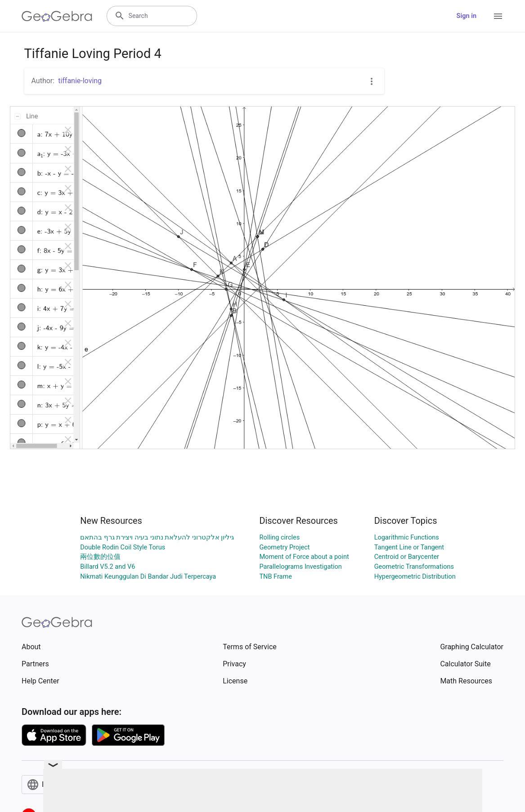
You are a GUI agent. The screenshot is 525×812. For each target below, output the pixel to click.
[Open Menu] (498, 16)
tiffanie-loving (80, 81)
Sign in (467, 16)
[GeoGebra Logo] (57, 16)
